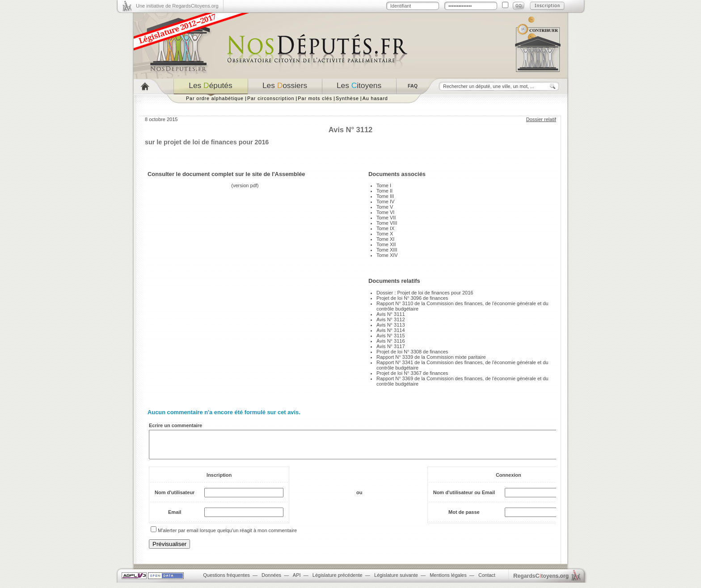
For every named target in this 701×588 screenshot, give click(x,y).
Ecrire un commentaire (175, 425)
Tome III (385, 196)
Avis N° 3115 (391, 336)
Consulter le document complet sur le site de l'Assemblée (226, 174)
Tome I (384, 185)
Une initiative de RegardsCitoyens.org (177, 6)
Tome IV (385, 202)
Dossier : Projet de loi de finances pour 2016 (425, 293)
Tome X (385, 234)
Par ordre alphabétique (215, 98)
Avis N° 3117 (391, 346)
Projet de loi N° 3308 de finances (412, 352)
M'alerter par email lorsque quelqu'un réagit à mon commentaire (227, 536)
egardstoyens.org (541, 581)
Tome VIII (387, 223)
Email (175, 517)
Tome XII (386, 244)
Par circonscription (271, 98)
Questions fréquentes (226, 580)
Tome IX (385, 228)
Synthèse (347, 98)
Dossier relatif (541, 119)
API (297, 580)
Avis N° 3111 (391, 314)
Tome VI (385, 212)
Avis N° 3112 (391, 319)
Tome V (385, 207)
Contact (487, 580)
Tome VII (386, 218)
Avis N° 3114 (391, 330)
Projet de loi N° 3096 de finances (412, 298)
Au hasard (375, 98)
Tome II (384, 191)
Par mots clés (315, 98)
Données (271, 580)
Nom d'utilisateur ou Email (464, 498)
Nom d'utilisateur (175, 498)
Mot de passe (464, 517)
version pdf (245, 185)
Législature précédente (338, 580)
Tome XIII (387, 250)
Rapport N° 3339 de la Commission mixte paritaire (431, 357)
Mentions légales (448, 580)
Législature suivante (396, 580)
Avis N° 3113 (391, 325)
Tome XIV (387, 255)
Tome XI (385, 239)
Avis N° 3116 (391, 341)
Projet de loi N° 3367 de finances (412, 373)
